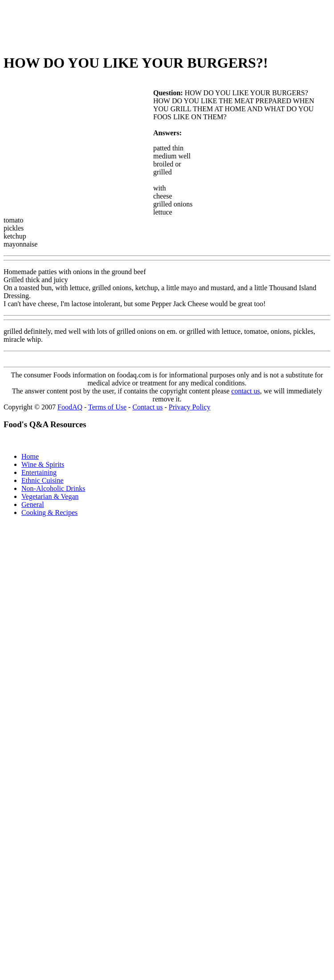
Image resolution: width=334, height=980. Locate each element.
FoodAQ (70, 407)
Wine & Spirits (43, 464)
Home (30, 456)
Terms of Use (107, 407)
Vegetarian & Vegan (50, 496)
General (33, 504)
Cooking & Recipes (49, 512)
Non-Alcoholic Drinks (53, 488)
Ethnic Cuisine (43, 480)
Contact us (147, 407)
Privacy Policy (190, 407)
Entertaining (39, 472)
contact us (245, 391)
